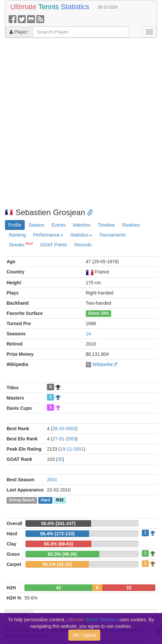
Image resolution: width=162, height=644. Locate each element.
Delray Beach (22, 500)
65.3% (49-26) (63, 554)
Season (36, 225)
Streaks (21, 244)
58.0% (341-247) (58, 523)
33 (129, 588)
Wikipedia (102, 364)
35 (60, 459)
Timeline (106, 225)
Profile (15, 225)
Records (83, 245)
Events (59, 225)
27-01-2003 (64, 439)
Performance (48, 235)
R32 (60, 500)
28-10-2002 (64, 429)
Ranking (17, 235)
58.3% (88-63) (59, 544)
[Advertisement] (79, 123)
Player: (19, 32)
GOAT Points (54, 245)
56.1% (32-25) (57, 564)
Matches (82, 225)
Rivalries (131, 225)
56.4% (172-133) (57, 534)
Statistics (81, 235)
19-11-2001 (72, 449)
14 (88, 334)
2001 (52, 480)
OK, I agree (84, 635)
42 (58, 588)
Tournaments (113, 235)
